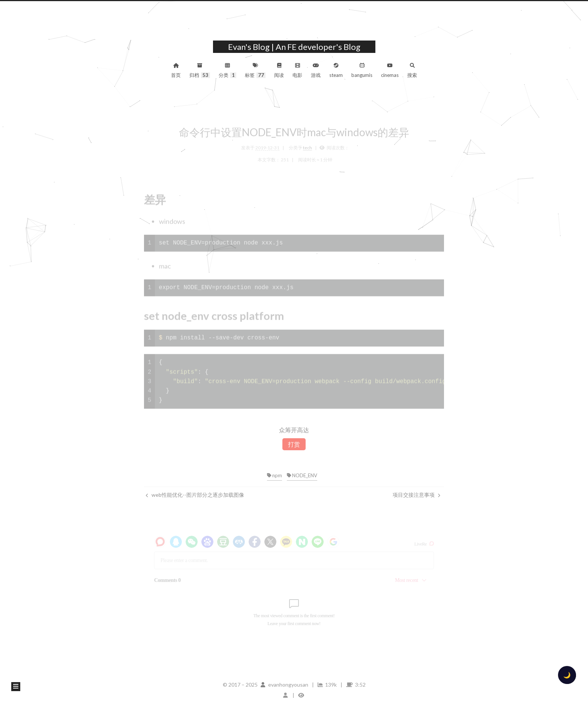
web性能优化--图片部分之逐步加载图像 (195, 495)
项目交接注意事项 (416, 495)
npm (274, 475)
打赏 (294, 444)
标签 (255, 71)
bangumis (362, 71)
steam (336, 71)
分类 (227, 71)
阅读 (279, 71)
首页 (176, 71)
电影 (297, 71)
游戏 (316, 71)
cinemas (390, 71)
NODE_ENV (302, 475)
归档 (200, 71)
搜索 (412, 71)
